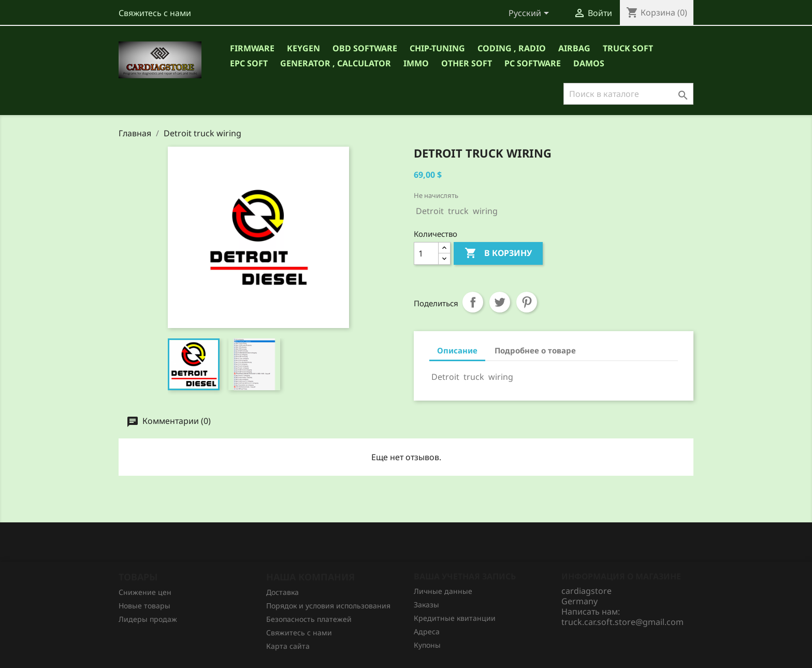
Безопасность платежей (309, 619)
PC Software (533, 63)
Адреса (427, 631)
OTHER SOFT (467, 63)
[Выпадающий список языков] (531, 14)
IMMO (416, 63)
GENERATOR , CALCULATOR (336, 63)
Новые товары (144, 606)
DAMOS (589, 63)
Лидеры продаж (148, 619)
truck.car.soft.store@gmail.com (622, 622)
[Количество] (426, 253)
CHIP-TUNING (437, 48)
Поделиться (473, 302)
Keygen (303, 48)
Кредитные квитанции (455, 618)
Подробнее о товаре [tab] (535, 350)
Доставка (282, 592)
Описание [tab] (457, 350)
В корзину (498, 253)
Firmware (252, 48)
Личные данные (443, 591)
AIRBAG (574, 48)
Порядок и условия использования (328, 606)
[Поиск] (628, 94)
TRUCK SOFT (628, 48)
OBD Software (365, 48)
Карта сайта (288, 646)
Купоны (427, 645)
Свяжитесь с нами (155, 13)
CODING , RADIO (512, 48)
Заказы (426, 605)
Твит (500, 302)
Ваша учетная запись (465, 576)
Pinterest (527, 302)
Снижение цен (145, 592)
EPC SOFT (249, 63)
